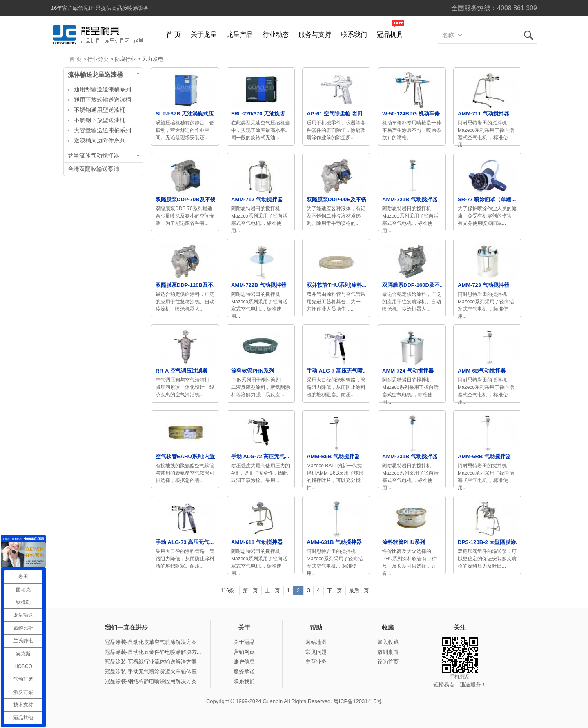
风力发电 (153, 59)
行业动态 (276, 34)
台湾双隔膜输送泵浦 (94, 169)
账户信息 (244, 662)
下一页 (334, 590)
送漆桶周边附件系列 (100, 140)
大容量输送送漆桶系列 (102, 130)
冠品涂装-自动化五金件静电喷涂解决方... (153, 652)
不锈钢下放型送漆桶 (100, 120)
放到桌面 (388, 652)
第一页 (250, 590)
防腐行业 (125, 59)
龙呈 (528, 35)
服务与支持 (315, 34)
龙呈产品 (240, 34)
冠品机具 (390, 34)
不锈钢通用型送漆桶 (100, 110)
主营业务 (316, 662)
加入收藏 (388, 642)
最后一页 (359, 590)
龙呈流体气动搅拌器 (94, 156)
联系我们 (354, 34)
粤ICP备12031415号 (358, 701)
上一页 (272, 590)
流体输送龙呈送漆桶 (95, 75)
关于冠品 (244, 642)
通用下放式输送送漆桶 (102, 100)
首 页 (174, 34)
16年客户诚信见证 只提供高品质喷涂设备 (100, 8)
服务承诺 (244, 671)
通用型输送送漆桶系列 (102, 89)
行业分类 (98, 59)
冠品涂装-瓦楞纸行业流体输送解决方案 (151, 662)
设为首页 (388, 662)
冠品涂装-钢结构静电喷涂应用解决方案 (151, 681)
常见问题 (316, 652)
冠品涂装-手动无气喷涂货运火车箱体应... (153, 671)
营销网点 (244, 652)
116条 (227, 590)
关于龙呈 (204, 34)
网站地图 (316, 642)
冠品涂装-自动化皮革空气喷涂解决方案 (151, 642)
